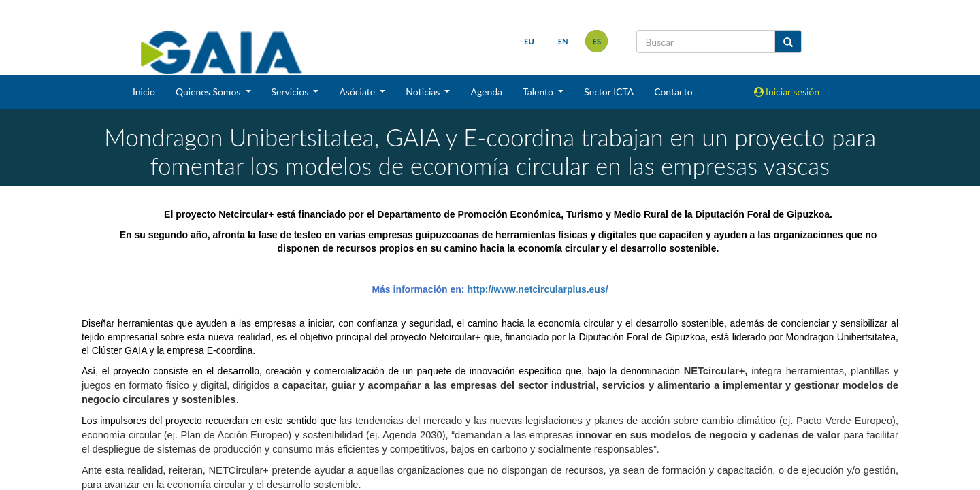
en (562, 41)
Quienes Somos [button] (209, 92)
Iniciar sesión (787, 92)
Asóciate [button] (358, 92)
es (597, 41)
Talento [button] (539, 92)
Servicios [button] (291, 92)
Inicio (144, 92)
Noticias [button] (424, 92)
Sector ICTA (609, 92)
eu (529, 41)
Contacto (673, 92)
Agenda (486, 92)
